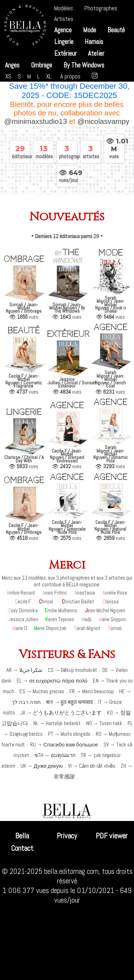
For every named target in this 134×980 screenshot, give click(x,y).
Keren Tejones (60, 619)
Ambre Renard (21, 593)
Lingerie (64, 42)
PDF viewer (112, 836)
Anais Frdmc (55, 593)
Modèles (64, 8)
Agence (63, 30)
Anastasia (85, 593)
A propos (70, 76)
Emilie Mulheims (61, 610)
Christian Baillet (78, 601)
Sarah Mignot (87, 628)
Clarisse (111, 601)
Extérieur (65, 53)
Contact (22, 848)
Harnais (94, 42)
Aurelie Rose (115, 593)
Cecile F (23, 601)
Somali (115, 628)
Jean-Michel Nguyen (105, 610)
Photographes (101, 8)
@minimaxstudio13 (36, 121)
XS (8, 76)
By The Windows (84, 65)
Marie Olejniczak (50, 628)
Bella (22, 836)
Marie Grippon (112, 619)
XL (49, 76)
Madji (86, 619)
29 (96, 236)
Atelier (96, 53)
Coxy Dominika (23, 610)
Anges (12, 65)
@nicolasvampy (104, 121)
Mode (90, 30)
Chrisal (46, 601)
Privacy (67, 836)
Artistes (64, 19)
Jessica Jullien (23, 619)
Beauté (116, 30)
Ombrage (41, 65)
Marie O (20, 628)
